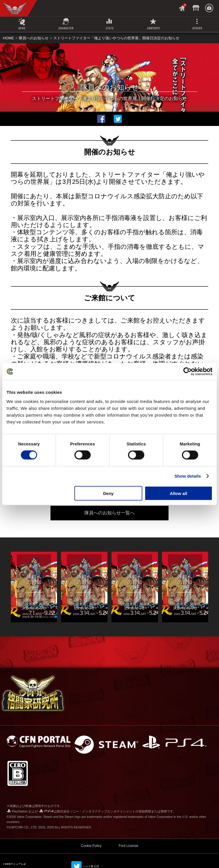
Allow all (178, 493)
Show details (188, 476)
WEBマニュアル (14, 852)
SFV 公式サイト (14, 858)
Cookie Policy (91, 834)
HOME (8, 38)
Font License (128, 834)
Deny (109, 493)
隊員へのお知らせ (34, 38)
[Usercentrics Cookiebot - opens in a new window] (187, 372)
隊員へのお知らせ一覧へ (109, 513)
